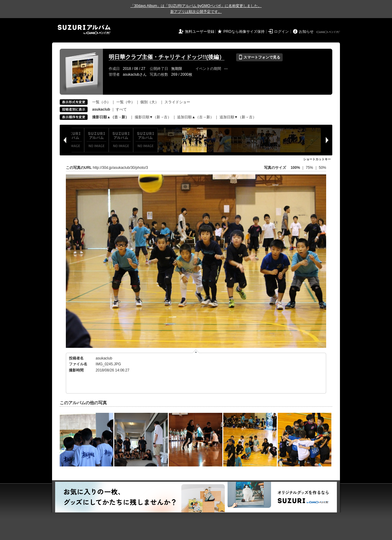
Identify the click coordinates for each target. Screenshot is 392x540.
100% (295, 168)
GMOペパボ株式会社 (329, 32)
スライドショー (177, 102)
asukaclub (104, 358)
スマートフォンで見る (259, 57)
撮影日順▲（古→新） (111, 117)
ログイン (281, 32)
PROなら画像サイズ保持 (244, 32)
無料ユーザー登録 (200, 32)
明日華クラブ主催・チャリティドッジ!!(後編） (167, 57)
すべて (121, 109)
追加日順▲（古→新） (195, 117)
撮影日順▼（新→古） (153, 117)
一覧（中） (126, 102)
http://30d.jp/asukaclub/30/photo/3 (120, 168)
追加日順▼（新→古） (238, 117)
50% (322, 168)
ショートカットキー (317, 159)
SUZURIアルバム (84, 30)
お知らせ (306, 32)
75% (310, 168)
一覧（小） (101, 102)
